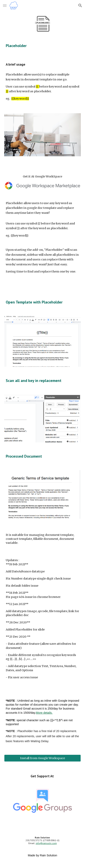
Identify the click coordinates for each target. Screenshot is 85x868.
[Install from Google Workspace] (43, 758)
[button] (5, 5)
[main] (43, 46)
